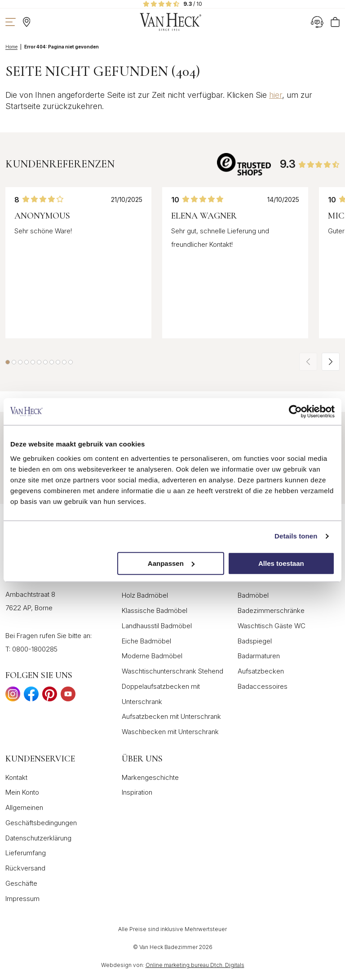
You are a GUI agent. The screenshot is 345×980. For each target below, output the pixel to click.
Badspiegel (255, 641)
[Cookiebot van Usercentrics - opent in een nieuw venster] (295, 411)
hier (276, 95)
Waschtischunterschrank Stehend (172, 671)
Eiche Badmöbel (146, 641)
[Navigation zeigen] (11, 22)
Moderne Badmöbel (152, 656)
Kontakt (16, 777)
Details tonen (296, 536)
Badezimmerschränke (271, 610)
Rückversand (25, 868)
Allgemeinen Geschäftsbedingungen (41, 815)
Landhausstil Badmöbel (157, 626)
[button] (8, 362)
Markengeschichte (150, 777)
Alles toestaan (281, 563)
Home (11, 47)
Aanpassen (171, 563)
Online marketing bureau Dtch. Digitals (195, 965)
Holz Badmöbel (145, 595)
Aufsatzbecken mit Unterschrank (171, 716)
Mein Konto (22, 792)
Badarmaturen (259, 656)
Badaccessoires (263, 686)
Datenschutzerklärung (38, 838)
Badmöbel (253, 595)
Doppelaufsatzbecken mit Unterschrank (161, 694)
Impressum (22, 899)
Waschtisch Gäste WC (272, 626)
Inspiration (137, 792)
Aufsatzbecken (261, 671)
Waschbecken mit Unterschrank (170, 732)
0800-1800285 (35, 649)
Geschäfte (21, 883)
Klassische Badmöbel (155, 610)
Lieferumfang (26, 853)
